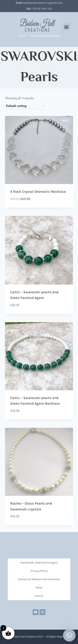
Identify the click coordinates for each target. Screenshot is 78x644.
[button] (66, 27)
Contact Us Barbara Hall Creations (39, 579)
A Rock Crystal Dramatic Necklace (38, 191)
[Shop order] (25, 106)
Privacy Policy (39, 571)
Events (39, 596)
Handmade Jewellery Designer (39, 563)
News (39, 587)
